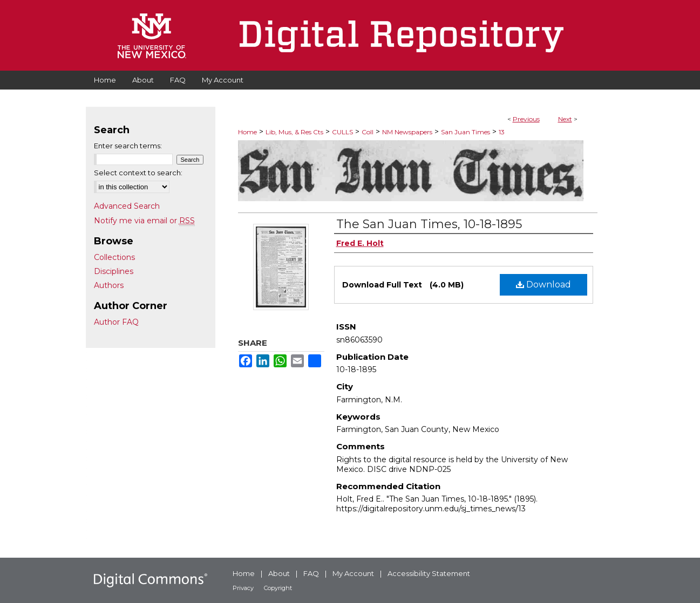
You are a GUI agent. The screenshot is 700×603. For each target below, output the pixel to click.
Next (565, 119)
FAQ (311, 573)
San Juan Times (465, 132)
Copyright (278, 588)
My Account (353, 573)
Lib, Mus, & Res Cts (294, 132)
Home (247, 132)
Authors (109, 285)
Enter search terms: (128, 146)
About (279, 573)
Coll (368, 132)
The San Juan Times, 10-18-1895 (429, 224)
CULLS (342, 132)
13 (502, 132)
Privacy (243, 588)
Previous (526, 119)
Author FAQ (116, 322)
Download (543, 285)
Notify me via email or (144, 221)
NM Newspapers (407, 132)
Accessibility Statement (429, 573)
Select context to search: (138, 173)
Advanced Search (127, 206)
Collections (114, 257)
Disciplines (114, 271)
